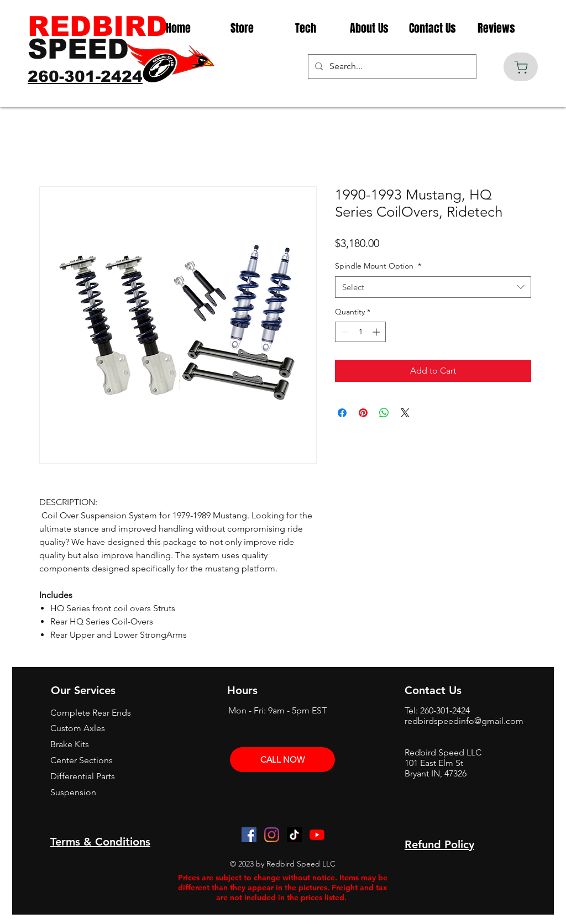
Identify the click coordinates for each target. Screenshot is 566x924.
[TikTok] (294, 835)
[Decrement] (344, 332)
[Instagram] (272, 835)
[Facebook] (249, 835)
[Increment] (377, 332)
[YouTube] (317, 835)
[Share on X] (405, 413)
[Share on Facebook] (342, 413)
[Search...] (391, 67)
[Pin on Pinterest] (363, 413)
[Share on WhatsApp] (384, 413)
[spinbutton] (360, 332)
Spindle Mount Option (378, 266)
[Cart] (521, 67)
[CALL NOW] (282, 760)
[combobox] (433, 287)
